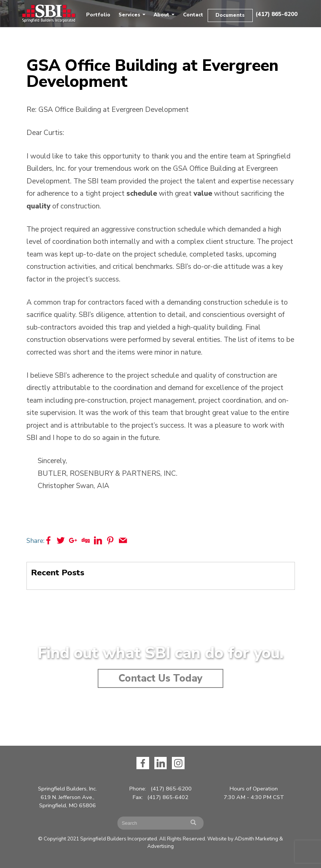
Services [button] (132, 15)
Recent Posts (58, 573)
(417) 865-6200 (276, 14)
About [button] (164, 15)
